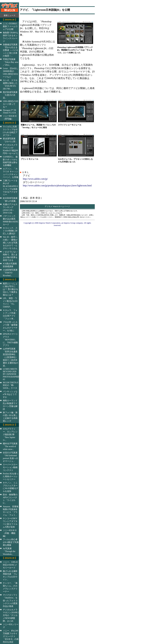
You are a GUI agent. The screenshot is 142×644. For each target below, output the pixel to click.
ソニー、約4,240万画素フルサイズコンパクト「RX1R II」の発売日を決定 (11, 636)
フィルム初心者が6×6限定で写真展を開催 (11, 542)
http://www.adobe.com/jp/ (35, 179)
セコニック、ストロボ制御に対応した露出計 (10, 231)
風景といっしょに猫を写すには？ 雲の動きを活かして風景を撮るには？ (10, 289)
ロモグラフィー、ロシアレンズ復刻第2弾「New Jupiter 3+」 (10, 434)
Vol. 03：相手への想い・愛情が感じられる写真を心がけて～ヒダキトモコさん (10, 243)
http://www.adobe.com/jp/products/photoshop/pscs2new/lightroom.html (57, 186)
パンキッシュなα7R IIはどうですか (10, 394)
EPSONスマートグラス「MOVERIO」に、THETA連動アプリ (10, 340)
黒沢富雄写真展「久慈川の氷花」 (10, 95)
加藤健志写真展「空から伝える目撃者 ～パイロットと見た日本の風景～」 (10, 50)
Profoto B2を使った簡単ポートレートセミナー (11, 476)
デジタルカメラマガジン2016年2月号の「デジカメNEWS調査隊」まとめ (11, 615)
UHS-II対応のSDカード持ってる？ (10, 104)
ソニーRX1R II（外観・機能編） (10, 533)
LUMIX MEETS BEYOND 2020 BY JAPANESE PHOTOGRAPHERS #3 (13, 374)
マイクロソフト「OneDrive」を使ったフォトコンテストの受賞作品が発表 (10, 601)
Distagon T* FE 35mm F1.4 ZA (10, 111)
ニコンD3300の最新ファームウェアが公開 (10, 26)
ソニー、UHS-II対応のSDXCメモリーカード (10, 565)
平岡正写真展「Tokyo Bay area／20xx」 (11, 62)
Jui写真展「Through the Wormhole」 (9, 551)
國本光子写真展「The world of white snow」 (10, 446)
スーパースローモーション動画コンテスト (10, 467)
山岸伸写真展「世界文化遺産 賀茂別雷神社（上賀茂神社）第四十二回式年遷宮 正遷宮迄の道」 (10, 357)
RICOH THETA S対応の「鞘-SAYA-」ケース (11, 385)
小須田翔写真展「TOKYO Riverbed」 (10, 273)
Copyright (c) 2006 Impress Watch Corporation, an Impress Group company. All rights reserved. (57, 224)
